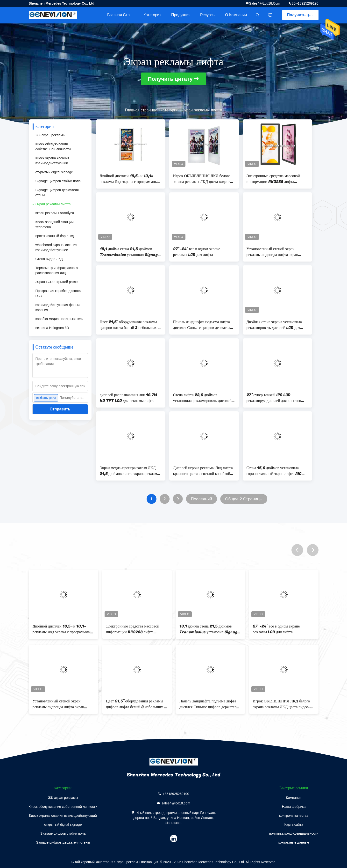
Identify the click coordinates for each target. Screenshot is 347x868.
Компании (294, 798)
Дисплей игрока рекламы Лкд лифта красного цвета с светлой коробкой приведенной (203, 471)
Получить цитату (303, 15)
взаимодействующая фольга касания (58, 307)
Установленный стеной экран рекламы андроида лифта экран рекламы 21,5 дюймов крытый (272, 252)
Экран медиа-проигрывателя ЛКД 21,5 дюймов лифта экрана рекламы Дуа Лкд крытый (130, 471)
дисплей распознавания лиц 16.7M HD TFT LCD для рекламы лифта (129, 398)
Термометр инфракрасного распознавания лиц (57, 270)
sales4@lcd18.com (265, 3)
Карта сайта (294, 824)
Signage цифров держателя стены (57, 193)
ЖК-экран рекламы (50, 135)
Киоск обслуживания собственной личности (53, 147)
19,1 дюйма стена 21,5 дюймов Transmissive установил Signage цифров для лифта (130, 252)
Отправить (60, 409)
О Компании (236, 15)
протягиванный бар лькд (55, 236)
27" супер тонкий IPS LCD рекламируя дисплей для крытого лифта (274, 398)
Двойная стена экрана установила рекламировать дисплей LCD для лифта (274, 325)
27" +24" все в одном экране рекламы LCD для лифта (197, 252)
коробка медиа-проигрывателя (60, 319)
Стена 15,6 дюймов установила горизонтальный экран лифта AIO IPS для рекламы (274, 471)
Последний (201, 499)
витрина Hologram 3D (52, 328)
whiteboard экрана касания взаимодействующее (56, 247)
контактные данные (294, 842)
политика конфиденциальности (294, 833)
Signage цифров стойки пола (58, 181)
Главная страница (123, 15)
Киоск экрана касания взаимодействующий (53, 161)
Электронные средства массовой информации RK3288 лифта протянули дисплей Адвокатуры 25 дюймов (276, 179)
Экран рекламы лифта (53, 204)
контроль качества (294, 816)
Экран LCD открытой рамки (57, 282)
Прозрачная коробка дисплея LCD (59, 293)
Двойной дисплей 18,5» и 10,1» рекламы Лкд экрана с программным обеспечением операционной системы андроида (130, 179)
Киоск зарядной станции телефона (55, 224)
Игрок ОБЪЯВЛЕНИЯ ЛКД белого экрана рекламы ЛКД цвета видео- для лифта (202, 179)
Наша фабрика (294, 807)
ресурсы (208, 15)
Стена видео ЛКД (49, 259)
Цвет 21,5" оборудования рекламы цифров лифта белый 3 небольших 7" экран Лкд (131, 325)
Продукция (181, 15)
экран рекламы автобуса (55, 213)
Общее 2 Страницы (244, 499)
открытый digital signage (54, 172)
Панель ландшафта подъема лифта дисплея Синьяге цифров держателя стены (203, 325)
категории (152, 15)
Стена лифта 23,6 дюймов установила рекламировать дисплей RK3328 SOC (202, 398)
